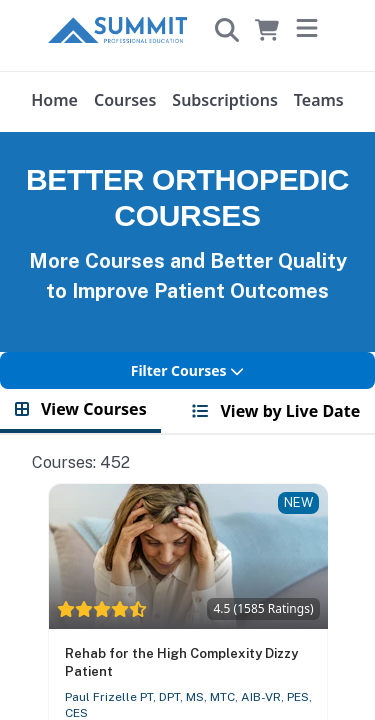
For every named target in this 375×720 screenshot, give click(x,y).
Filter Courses (188, 370)
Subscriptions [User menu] (224, 100)
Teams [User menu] (319, 100)
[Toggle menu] (307, 30)
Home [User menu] (54, 100)
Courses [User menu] (125, 100)
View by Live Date (276, 411)
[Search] (227, 30)
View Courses (81, 409)
